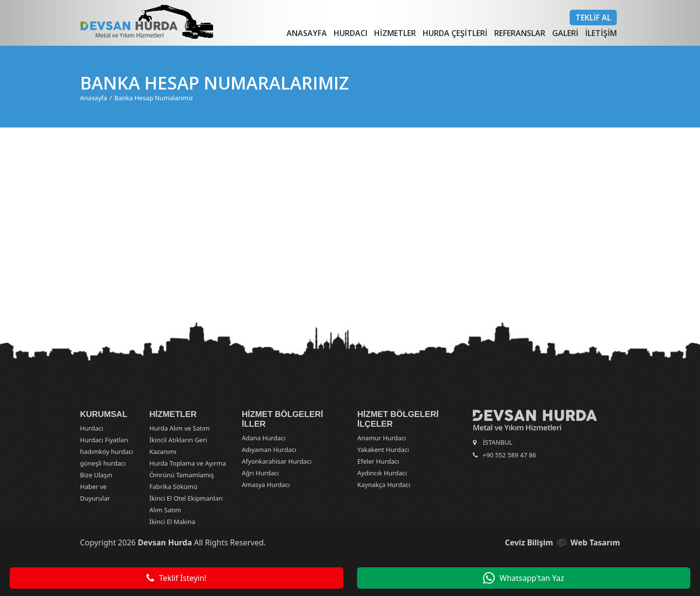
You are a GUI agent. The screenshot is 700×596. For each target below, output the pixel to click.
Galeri (565, 33)
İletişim (601, 33)
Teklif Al (593, 18)
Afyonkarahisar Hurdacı (277, 461)
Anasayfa (307, 33)
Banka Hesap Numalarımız (154, 98)
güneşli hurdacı (103, 463)
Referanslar (520, 33)
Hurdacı (350, 33)
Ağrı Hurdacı (260, 473)
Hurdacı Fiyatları (104, 440)
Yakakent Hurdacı (383, 450)
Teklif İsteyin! (176, 578)
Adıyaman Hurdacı (269, 450)
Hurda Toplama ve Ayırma (188, 463)
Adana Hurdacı (264, 438)
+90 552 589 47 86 (509, 455)
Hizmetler (395, 33)
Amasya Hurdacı (266, 485)
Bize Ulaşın (96, 475)
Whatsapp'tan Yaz (524, 578)
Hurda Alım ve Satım (179, 428)
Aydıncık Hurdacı (382, 473)
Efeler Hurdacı (378, 461)
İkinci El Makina (172, 522)
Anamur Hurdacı (382, 438)
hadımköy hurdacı (107, 452)
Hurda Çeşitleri (455, 33)
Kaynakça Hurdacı (384, 485)
